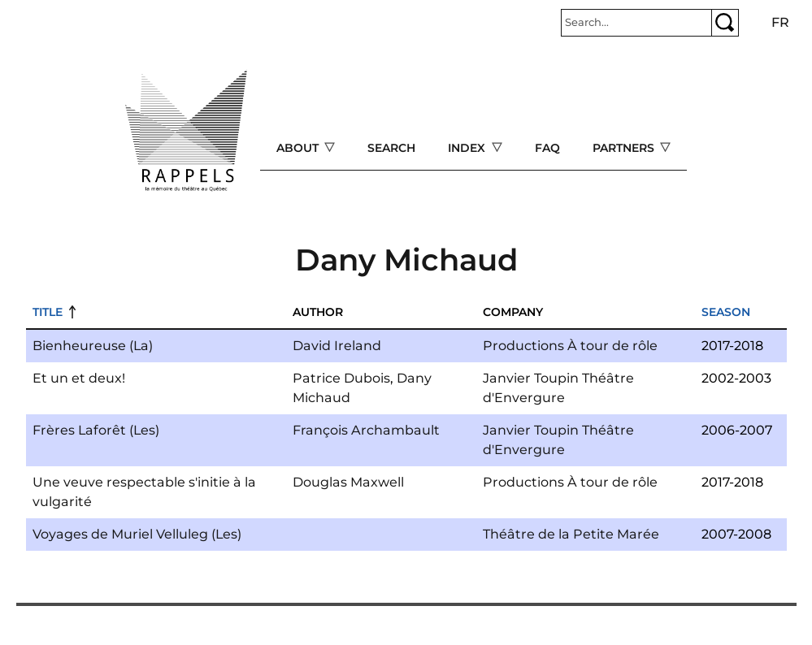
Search (391, 148)
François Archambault (366, 430)
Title (48, 312)
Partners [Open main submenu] (625, 148)
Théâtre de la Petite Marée (571, 534)
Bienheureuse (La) (93, 346)
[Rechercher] (636, 23)
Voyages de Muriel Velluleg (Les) (137, 534)
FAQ (547, 148)
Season (726, 312)
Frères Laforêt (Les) (96, 430)
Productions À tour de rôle (570, 346)
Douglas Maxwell (348, 482)
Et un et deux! (79, 378)
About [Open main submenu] (299, 148)
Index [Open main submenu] (468, 148)
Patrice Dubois (341, 378)
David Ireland (337, 346)
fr (780, 22)
